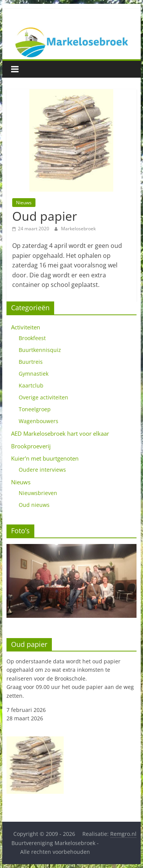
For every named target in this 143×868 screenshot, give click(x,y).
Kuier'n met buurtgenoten (45, 458)
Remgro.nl (123, 834)
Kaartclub (31, 385)
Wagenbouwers (39, 421)
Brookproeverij (31, 446)
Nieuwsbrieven (38, 493)
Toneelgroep (35, 409)
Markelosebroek (78, 229)
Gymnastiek (34, 374)
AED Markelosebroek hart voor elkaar (60, 433)
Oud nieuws (34, 505)
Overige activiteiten (43, 397)
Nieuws (24, 203)
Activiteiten (26, 327)
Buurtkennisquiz (40, 350)
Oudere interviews (42, 470)
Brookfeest (32, 338)
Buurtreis (31, 362)
